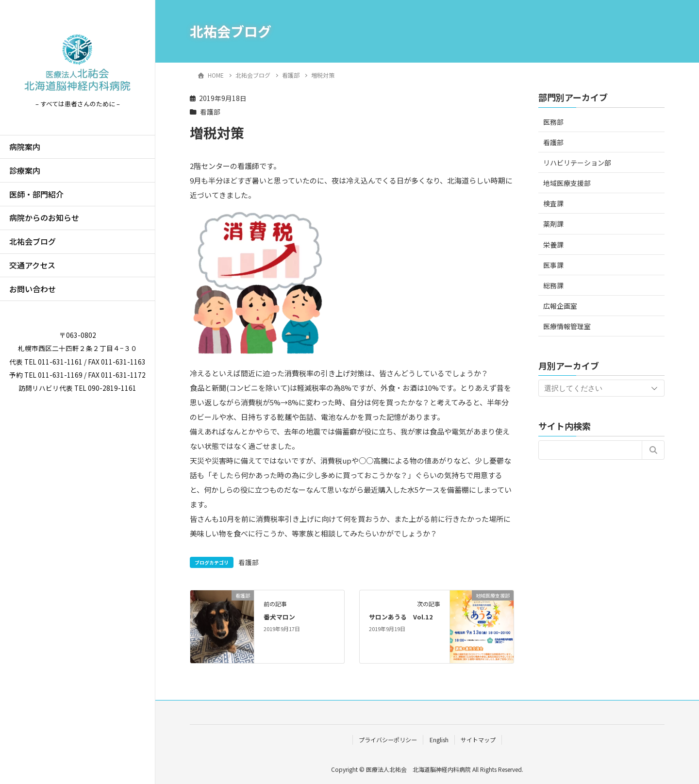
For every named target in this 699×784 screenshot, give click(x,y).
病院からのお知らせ (44, 217)
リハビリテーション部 (577, 163)
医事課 (553, 265)
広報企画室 (560, 306)
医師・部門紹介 (36, 194)
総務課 (553, 285)
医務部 (553, 122)
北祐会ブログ (33, 241)
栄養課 (553, 245)
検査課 (553, 203)
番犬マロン (279, 617)
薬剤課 (553, 224)
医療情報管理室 (567, 326)
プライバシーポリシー (388, 740)
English (439, 740)
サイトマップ (478, 740)
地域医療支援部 (567, 183)
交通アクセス (32, 265)
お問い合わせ (33, 289)
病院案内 (25, 147)
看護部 (210, 112)
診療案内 (25, 170)
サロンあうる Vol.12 (401, 617)
